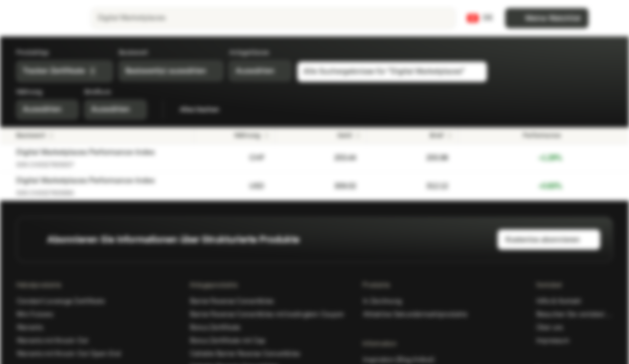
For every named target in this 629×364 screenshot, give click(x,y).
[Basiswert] (102, 135)
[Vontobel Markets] (44, 18)
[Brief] (412, 135)
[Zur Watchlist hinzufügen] (573, 158)
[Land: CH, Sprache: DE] (480, 18)
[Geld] (321, 135)
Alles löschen (205, 110)
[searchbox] (273, 18)
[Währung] (234, 135)
